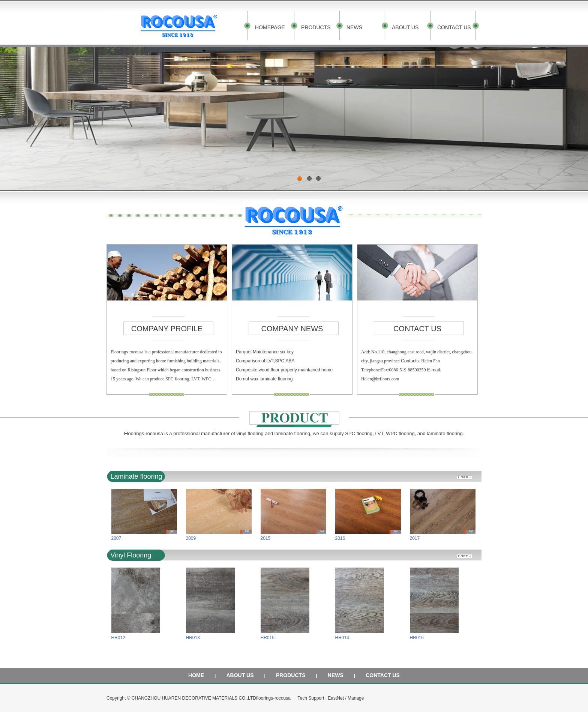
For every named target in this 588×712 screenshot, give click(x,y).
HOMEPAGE (270, 27)
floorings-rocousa (273, 698)
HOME (196, 675)
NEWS (354, 27)
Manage (356, 698)
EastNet (336, 698)
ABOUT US (405, 27)
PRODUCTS (316, 27)
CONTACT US (454, 27)
